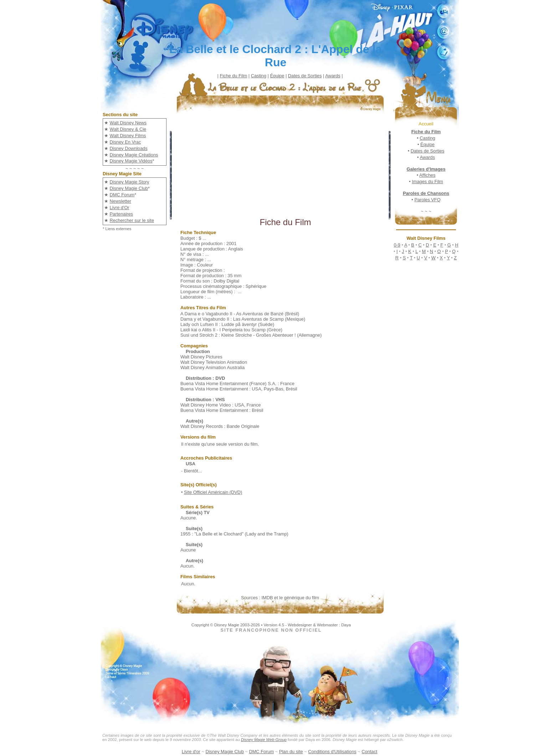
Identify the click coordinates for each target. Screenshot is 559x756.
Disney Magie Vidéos (131, 161)
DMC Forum (122, 195)
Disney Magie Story (130, 182)
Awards (333, 76)
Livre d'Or (120, 208)
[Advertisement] (285, 167)
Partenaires (121, 214)
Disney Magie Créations (134, 155)
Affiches (427, 175)
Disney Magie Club (129, 188)
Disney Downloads (129, 148)
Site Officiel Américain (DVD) (213, 492)
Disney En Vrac (125, 142)
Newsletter (120, 201)
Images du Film (427, 182)
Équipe (277, 76)
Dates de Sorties (305, 76)
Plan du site (291, 752)
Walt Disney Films (128, 136)
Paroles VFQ (427, 200)
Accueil (426, 124)
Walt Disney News (128, 123)
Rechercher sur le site (132, 220)
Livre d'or (191, 752)
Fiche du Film (233, 76)
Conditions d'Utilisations (332, 752)
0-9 (397, 245)
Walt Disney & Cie (128, 129)
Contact (369, 752)
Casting (259, 76)
